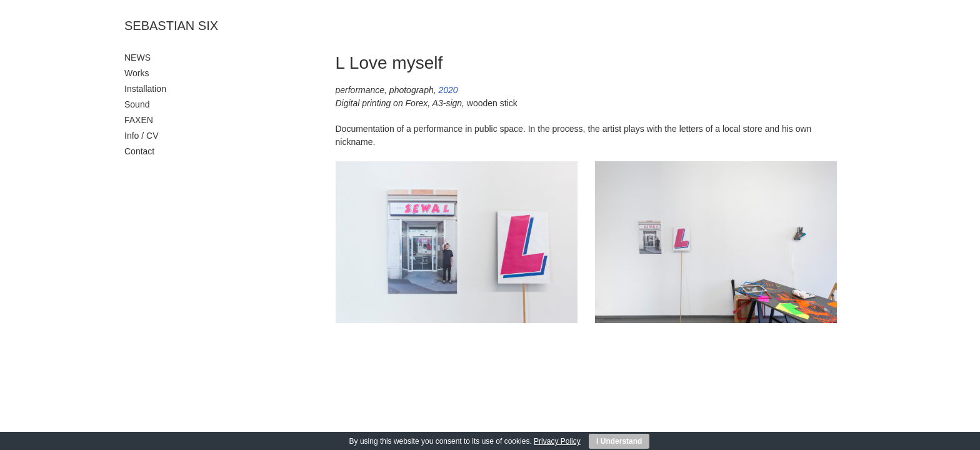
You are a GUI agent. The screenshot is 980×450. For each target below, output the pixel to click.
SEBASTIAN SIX (171, 26)
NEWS (137, 57)
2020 (448, 90)
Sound (137, 104)
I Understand (619, 441)
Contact (139, 151)
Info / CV (141, 136)
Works (137, 73)
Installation (145, 89)
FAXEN (139, 120)
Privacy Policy (557, 441)
